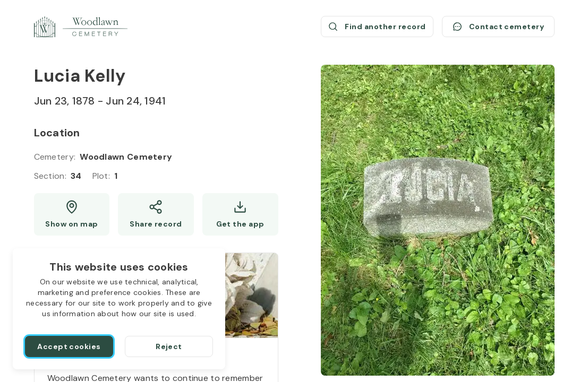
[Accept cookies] (69, 346)
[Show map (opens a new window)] (72, 214)
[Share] (156, 214)
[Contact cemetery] (498, 27)
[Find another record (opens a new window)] (377, 27)
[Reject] (169, 346)
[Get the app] (240, 214)
